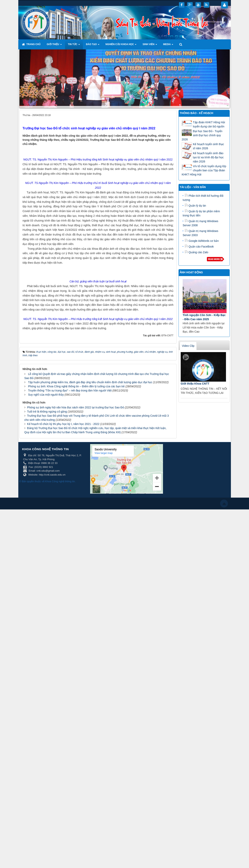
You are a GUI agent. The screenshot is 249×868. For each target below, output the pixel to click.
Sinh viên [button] (150, 45)
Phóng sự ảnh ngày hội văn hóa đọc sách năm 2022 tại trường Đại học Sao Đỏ (75, 766)
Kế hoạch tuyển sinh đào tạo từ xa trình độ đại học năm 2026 (208, 157)
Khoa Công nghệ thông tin (60, 840)
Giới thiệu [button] (54, 45)
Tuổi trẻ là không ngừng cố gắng (47, 770)
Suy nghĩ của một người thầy (46, 753)
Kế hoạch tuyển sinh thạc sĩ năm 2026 (208, 146)
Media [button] (168, 45)
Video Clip (188, 346)
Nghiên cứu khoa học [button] (121, 45)
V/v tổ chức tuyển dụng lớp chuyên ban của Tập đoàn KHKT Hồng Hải (204, 170)
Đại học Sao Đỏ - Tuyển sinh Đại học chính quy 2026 (202, 135)
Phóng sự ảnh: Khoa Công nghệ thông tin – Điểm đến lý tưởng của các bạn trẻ (76, 745)
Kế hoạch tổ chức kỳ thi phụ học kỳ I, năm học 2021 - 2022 (63, 782)
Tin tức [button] (74, 45)
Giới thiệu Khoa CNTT (195, 384)
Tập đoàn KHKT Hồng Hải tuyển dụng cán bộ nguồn (209, 124)
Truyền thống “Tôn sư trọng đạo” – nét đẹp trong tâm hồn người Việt (70, 749)
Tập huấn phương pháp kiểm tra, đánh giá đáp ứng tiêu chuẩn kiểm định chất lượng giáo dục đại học (90, 741)
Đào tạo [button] (93, 45)
